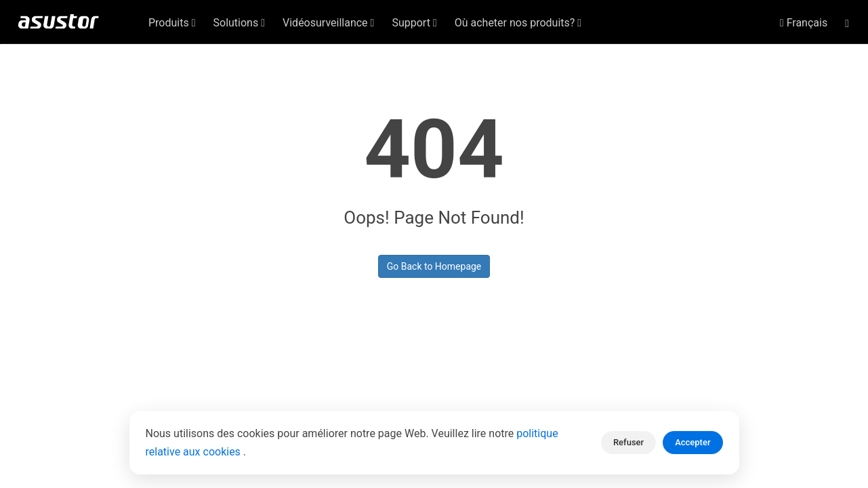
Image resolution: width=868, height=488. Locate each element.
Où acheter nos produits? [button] (518, 23)
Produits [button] (172, 23)
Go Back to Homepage (434, 266)
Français (804, 23)
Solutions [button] (240, 23)
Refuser (628, 442)
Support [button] (414, 23)
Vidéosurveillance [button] (328, 23)
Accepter (693, 442)
